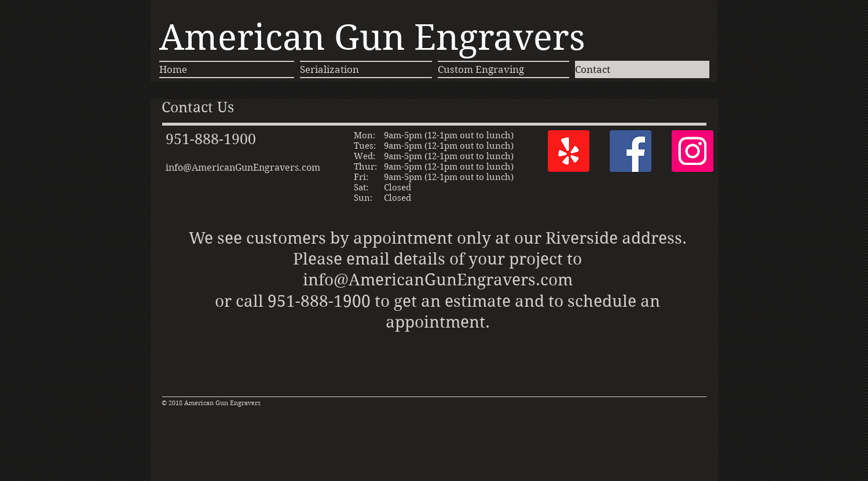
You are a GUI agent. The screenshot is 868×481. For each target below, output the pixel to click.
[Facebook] (631, 151)
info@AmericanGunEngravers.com (243, 168)
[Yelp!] (569, 151)
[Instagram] (693, 151)
